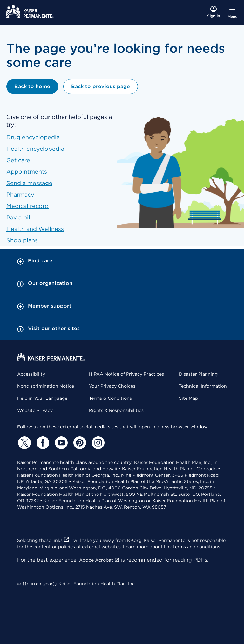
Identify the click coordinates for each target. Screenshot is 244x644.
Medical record (27, 206)
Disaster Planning (198, 374)
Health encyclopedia (35, 149)
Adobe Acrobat (99, 560)
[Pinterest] (79, 443)
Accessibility (31, 374)
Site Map (188, 398)
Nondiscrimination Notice (46, 386)
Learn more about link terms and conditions (172, 547)
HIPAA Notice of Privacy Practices (126, 374)
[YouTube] (60, 443)
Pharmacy (20, 194)
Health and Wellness (35, 229)
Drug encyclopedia (33, 137)
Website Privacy (35, 410)
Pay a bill (19, 217)
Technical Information (203, 386)
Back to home (32, 86)
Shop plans (22, 240)
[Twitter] (24, 443)
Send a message (29, 183)
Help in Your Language (42, 398)
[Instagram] (97, 443)
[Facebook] (42, 443)
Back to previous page (101, 86)
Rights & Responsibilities (116, 410)
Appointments (27, 172)
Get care (18, 160)
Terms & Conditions (110, 398)
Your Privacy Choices (112, 386)
